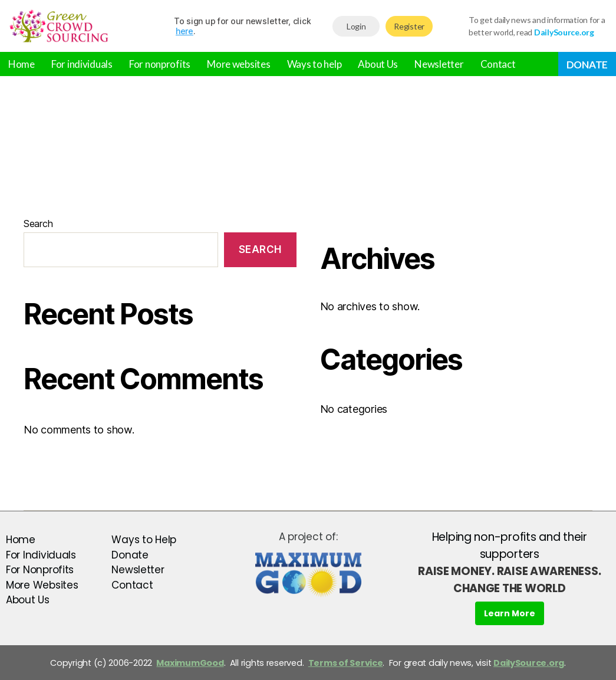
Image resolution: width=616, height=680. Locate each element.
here (185, 31)
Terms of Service (346, 663)
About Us (378, 64)
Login (356, 26)
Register (409, 26)
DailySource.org (529, 663)
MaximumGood (190, 663)
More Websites (42, 585)
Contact (498, 64)
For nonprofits (160, 64)
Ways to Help (144, 540)
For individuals (82, 64)
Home (22, 64)
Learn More (510, 613)
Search (38, 224)
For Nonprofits (40, 570)
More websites (239, 64)
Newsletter (439, 64)
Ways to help (314, 64)
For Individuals (41, 555)
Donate (587, 65)
